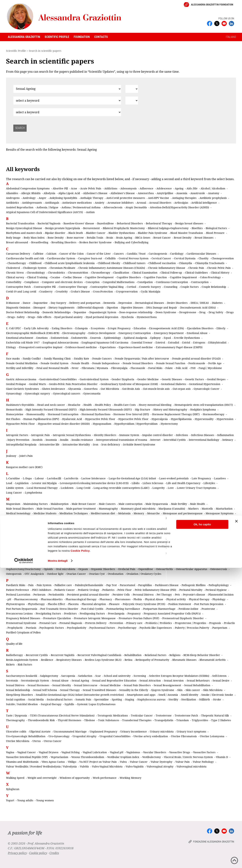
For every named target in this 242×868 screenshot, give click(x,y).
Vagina (10, 752)
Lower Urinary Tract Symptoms (196, 488)
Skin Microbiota (213, 690)
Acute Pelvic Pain (91, 188)
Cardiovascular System (61, 258)
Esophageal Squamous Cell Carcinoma (105, 342)
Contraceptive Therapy (73, 287)
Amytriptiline (165, 193)
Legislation (22, 483)
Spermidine (101, 699)
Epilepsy (155, 338)
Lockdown (67, 488)
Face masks (13, 359)
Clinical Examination (145, 273)
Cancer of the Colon (72, 254)
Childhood (35, 263)
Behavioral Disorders (130, 223)
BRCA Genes (143, 238)
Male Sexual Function (50, 509)
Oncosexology (189, 564)
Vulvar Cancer (139, 762)
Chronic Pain (196, 268)
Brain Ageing (124, 238)
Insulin (64, 440)
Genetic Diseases (172, 379)
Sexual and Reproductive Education (114, 681)
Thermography (15, 720)
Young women (45, 800)
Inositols (37, 440)
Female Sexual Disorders (138, 363)
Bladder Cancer (96, 233)
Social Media (36, 699)
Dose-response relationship (136, 312)
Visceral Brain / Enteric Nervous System (188, 757)
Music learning (153, 528)
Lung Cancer (14, 493)
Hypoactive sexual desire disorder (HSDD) (64, 424)
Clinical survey (15, 277)
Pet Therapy (164, 595)
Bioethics (197, 228)
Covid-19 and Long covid (21, 291)
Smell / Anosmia (168, 695)
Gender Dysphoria (123, 379)
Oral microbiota (66, 569)
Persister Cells (121, 595)
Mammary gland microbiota (138, 509)
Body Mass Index (34, 238)
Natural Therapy (57, 539)
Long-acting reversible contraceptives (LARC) (121, 488)
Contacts (101, 37)
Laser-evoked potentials (174, 478)
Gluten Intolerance (54, 389)
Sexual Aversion (174, 681)
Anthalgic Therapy (92, 198)
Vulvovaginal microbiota (191, 766)
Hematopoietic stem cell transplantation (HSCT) (204, 405)
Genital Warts (38, 384)
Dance (27, 303)
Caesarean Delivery (18, 254)
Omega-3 (115, 564)
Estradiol (174, 342)
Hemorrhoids (14, 410)
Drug (202, 312)
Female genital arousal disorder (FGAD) (196, 359)
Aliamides (12, 193)
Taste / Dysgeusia (17, 715)
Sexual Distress (15, 685)
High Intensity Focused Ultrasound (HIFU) (51, 410)
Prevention (116, 623)
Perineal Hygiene (216, 590)
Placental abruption (94, 604)
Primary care (134, 623)
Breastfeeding (40, 242)
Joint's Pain (26, 456)
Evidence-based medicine (81, 347)
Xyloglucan (13, 789)
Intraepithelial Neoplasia (21, 444)
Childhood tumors (134, 263)
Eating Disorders (62, 328)
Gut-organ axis (182, 389)
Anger (42, 198)
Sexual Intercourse (86, 685)
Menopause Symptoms (220, 513)
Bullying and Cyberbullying (132, 242)
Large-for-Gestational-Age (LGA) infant (132, 478)
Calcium (51, 254)
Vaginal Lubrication (95, 752)
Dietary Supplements (61, 308)
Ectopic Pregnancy (119, 328)
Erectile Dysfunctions (187, 338)
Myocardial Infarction (200, 528)
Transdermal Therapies (137, 720)
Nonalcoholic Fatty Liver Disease (26, 553)
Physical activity (176, 599)
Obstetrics (44, 564)
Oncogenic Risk (133, 564)
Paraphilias (145, 585)
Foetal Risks (155, 368)
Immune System (129, 435)
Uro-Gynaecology (59, 736)
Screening (140, 676)
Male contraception (130, 504)
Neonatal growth (93, 539)
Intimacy (228, 440)
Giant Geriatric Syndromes (22, 389)
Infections (182, 435)
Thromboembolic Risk (41, 720)
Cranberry (46, 291)
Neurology (82, 544)
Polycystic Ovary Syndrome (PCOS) (144, 604)
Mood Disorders (121, 523)
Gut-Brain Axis (131, 389)
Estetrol (160, 342)
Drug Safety (216, 312)
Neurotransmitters (204, 544)
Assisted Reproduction (20, 207)
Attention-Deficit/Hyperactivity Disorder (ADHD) (179, 207)
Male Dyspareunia (157, 504)
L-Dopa (27, 478)
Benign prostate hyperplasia (63, 228)
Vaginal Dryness (49, 752)
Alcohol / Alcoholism (213, 188)
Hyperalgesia (160, 419)
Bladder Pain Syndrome (153, 233)
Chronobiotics (56, 273)
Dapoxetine (41, 303)
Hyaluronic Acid (72, 419)
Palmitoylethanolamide (89, 585)
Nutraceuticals (166, 553)
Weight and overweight (42, 778)
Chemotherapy (17, 263)
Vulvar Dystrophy (161, 762)
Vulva (123, 762)
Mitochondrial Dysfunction (82, 523)
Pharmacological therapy (81, 599)
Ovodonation (116, 574)
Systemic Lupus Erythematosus (96, 704)
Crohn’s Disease (80, 291)
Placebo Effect (56, 604)
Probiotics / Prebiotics (159, 623)
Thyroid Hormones (69, 720)
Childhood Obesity (109, 263)
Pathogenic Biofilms (194, 585)
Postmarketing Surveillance (123, 609)
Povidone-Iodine (188, 609)
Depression (125, 303)
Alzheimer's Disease (95, 193)
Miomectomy (24, 523)
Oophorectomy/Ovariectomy (23, 569)
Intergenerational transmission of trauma (122, 440)
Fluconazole (138, 368)
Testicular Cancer (142, 715)
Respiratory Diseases (69, 660)
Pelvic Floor (125, 590)
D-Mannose (13, 303)
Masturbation (224, 509)
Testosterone (164, 715)
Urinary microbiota (162, 731)
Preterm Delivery (96, 623)
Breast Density (183, 238)
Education (140, 328)
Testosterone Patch (186, 715)
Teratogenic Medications (113, 715)
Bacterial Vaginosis (49, 223)
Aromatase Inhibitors (120, 203)
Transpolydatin (164, 720)
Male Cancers (107, 504)
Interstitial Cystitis (175, 440)
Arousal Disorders (160, 203)
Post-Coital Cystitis (92, 609)
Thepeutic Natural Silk (215, 715)
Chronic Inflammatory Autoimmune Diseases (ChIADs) (112, 268)
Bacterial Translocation (20, 223)
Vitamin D (222, 757)
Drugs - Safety (16, 317)
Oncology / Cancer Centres (161, 564)
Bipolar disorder (55, 233)
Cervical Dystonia (185, 258)
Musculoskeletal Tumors (126, 528)
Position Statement (180, 604)
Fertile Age (215, 363)
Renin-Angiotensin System (22, 660)
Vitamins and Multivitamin (22, 762)
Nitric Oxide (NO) (42, 548)
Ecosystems (98, 328)
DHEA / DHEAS (200, 303)
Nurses (150, 553)
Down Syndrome (166, 312)
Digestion (112, 308)
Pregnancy (134, 613)
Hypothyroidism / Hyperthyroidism (136, 424)
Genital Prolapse (16, 384)
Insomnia (51, 440)
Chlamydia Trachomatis (210, 263)
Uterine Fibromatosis (184, 736)
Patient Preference (18, 590)
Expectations (108, 347)
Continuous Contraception (172, 282)
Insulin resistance (82, 440)
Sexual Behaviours (198, 681)
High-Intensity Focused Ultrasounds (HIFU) (106, 410)
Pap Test (112, 585)
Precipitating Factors (48, 613)
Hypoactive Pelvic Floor (20, 424)
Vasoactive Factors (204, 752)
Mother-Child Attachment (189, 523)
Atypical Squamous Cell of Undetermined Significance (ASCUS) (44, 212)
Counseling (171, 287)
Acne (74, 188)
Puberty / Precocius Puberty (192, 628)
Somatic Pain (83, 699)
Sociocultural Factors (60, 699)
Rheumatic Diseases (184, 660)
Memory (139, 513)
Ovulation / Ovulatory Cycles (144, 574)
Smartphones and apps (141, 695)
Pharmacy (106, 599)
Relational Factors (155, 655)
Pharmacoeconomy (26, 599)
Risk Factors (25, 664)
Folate (169, 368)
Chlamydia (185, 263)
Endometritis (79, 338)
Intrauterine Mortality (76, 444)
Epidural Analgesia (135, 338)
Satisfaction (85, 676)
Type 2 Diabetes (221, 720)
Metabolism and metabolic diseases (124, 518)
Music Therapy (174, 528)
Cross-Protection (103, 291)
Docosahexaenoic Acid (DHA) (198, 308)
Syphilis (69, 704)
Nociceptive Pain (86, 548)
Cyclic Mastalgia (151, 291)
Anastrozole (198, 193)
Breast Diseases (204, 238)
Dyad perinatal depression (102, 317)
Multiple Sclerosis (68, 528)
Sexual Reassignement (167, 685)
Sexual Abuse (60, 681)
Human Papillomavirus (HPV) (41, 419)
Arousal (141, 203)
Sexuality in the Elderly (134, 690)
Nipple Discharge (18, 548)
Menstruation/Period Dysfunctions (50, 518)
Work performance (105, 778)
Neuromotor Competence (107, 544)
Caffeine (38, 254)
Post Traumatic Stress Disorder (59, 609)
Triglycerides (200, 720)
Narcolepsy (36, 539)
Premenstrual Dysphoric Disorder (183, 618)
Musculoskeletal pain (95, 528)
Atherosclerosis (113, 207)
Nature (75, 539)
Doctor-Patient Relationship (23, 312)
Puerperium (220, 628)
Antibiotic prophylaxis (213, 198)
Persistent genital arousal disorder (88, 595)
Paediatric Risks (16, 585)
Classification (121, 273)
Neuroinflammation (60, 544)
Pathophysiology (219, 585)
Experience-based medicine (136, 347)
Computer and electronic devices (62, 282)
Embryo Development (102, 333)
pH (9, 599)
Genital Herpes (216, 379)
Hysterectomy (169, 424)
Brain (110, 238)
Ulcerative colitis (16, 731)
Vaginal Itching (71, 752)
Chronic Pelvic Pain (219, 268)
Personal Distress (143, 595)
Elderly (221, 328)
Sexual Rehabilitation (197, 685)
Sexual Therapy (70, 690)
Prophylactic (15, 628)
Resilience (47, 660)
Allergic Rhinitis (31, 193)
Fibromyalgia (119, 368)
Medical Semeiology (18, 513)
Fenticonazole (197, 363)
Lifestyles (209, 483)
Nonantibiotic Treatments (65, 553)
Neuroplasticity (160, 544)
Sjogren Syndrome (163, 690)
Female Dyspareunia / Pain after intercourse (142, 359)
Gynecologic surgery (37, 393)
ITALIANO (231, 37)
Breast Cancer (162, 238)
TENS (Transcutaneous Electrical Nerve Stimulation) (62, 715)
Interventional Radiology (204, 440)
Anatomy (214, 193)
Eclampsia (82, 328)
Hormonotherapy (214, 414)
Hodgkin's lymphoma (203, 410)
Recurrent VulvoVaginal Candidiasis (99, 655)
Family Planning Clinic (57, 359)
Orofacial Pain (127, 569)
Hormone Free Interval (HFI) (131, 414)
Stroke (217, 699)
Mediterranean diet (103, 513)
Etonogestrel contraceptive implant (41, 347)
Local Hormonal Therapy (42, 488)
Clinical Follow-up (171, 273)
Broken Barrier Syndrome (95, 242)
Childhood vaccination (162, 263)
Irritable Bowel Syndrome (139, 444)
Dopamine (80, 312)
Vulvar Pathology (203, 762)
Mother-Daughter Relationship (25, 528)
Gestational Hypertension (205, 384)
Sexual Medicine (111, 685)
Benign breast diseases (189, 223)
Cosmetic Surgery (150, 287)
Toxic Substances (109, 720)
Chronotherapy (101, 273)
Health (88, 405)
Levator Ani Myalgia (44, 483)
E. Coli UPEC (13, 328)
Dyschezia (128, 317)
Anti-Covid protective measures (126, 198)
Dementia (109, 303)
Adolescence (164, 188)
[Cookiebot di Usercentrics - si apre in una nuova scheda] (24, 861)
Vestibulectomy (152, 757)
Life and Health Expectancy (183, 483)
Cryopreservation (127, 291)
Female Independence (106, 363)
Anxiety (100, 203)
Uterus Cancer (53, 741)
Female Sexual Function (171, 363)
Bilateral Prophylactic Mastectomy (124, 228)
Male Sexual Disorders (20, 509)
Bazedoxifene (105, 223)
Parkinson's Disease (167, 585)
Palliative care (63, 585)
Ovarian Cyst (97, 574)
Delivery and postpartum (85, 303)
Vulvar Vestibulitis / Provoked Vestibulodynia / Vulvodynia (41, 766)
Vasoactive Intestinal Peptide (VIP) (27, 757)
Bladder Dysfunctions (122, 233)
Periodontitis (56, 595)
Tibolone (90, 720)
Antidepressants (32, 203)
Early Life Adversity (36, 328)
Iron (96, 444)
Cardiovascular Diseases (201, 254)
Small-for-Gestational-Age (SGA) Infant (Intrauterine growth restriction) (80, 695)
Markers (193, 509)
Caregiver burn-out (90, 258)
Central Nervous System (134, 258)
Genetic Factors (194, 379)
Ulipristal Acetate (40, 731)
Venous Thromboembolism (88, 757)
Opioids (48, 569)
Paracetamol (127, 585)
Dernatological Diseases (150, 303)
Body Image (13, 238)
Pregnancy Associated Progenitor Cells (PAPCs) (172, 613)
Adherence (147, 188)
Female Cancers (102, 359)
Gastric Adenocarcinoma (21, 379)
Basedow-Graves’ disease (79, 223)
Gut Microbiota (110, 389)
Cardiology (177, 254)
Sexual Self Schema (45, 690)
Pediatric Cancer (65, 590)
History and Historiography (170, 410)
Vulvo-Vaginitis (135, 766)
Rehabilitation (133, 655)
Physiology (219, 599)
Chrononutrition (78, 273)
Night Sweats (227, 544)
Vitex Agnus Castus (53, 762)
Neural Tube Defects (178, 539)
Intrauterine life (50, 444)
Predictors (70, 613)
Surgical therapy (51, 704)
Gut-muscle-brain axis (156, 389)
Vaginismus (133, 752)
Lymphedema (34, 493)
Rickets (10, 664)
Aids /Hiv (192, 188)
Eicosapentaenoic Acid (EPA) (167, 328)
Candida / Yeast (136, 254)
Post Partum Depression (209, 604)
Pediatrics (108, 590)
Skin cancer (193, 690)
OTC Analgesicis (34, 574)
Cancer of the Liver (99, 254)
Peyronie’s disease (194, 595)
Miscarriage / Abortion (49, 523)
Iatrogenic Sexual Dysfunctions (72, 435)
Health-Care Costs (125, 405)
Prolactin (229, 623)
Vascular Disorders (155, 752)
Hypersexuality (204, 419)
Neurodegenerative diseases (211, 539)
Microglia (155, 518)
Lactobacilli (54, 478)
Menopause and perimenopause (183, 513)
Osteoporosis (14, 574)
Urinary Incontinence (134, 731)
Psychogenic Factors (52, 628)
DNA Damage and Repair (162, 308)
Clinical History (220, 273)
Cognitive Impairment (183, 277)
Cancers (119, 254)
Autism (90, 212)
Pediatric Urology (89, 590)
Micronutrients (173, 518)
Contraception (200, 282)
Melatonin (124, 513)
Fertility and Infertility (20, 368)
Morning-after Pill (145, 523)
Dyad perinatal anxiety (68, 317)
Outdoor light (55, 574)
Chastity (204, 258)
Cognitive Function (155, 277)
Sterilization (189, 699)
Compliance (32, 282)
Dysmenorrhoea (147, 317)
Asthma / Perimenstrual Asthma (81, 207)
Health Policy (103, 405)
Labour (39, 478)
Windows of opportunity (75, 778)
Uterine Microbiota (18, 741)
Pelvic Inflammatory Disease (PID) (155, 590)
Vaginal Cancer (27, 752)
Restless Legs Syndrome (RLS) (103, 660)
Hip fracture (143, 410)
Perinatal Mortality (191, 590)
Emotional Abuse (197, 333)
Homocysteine (15, 414)
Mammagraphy (108, 509)
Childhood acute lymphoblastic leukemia (70, 263)
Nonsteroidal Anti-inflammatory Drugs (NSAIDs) (113, 553)
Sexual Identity (62, 685)
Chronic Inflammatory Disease (167, 268)
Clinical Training (37, 277)
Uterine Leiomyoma (212, 736)
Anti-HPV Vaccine (159, 198)
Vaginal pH (117, 752)
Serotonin (12, 681)
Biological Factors (216, 228)
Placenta (73, 604)
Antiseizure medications (77, 203)
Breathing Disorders (64, 242)
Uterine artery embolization (151, 736)
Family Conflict (32, 359)
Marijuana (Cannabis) (172, 509)
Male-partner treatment (81, 509)
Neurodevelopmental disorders (25, 544)
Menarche (153, 513)
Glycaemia (75, 389)
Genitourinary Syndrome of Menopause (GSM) (129, 384)
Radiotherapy (14, 655)
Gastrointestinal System (94, 379)
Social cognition (16, 699)
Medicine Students (45, 513)
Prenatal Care (48, 623)
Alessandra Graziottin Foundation (212, 5)
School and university (117, 676)
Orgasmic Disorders (103, 569)
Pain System (44, 585)
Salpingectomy (49, 676)
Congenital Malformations (119, 282)
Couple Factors (190, 287)
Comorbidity (14, 282)
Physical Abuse (154, 599)
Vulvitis (84, 766)
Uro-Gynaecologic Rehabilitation (26, 736)
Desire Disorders (177, 303)
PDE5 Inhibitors (42, 590)
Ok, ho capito (202, 825)
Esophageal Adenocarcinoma (61, 342)
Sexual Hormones (38, 685)
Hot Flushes (13, 419)
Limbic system (15, 488)
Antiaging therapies (184, 198)
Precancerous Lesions (19, 613)
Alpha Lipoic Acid (69, 193)
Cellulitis (110, 258)
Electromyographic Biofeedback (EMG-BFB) (33, 333)
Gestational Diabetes (174, 384)
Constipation (145, 282)
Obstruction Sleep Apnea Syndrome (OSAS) (80, 564)
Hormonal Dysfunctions (96, 414)
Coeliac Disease (73, 277)
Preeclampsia (116, 613)
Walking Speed (15, 778)
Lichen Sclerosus (153, 483)
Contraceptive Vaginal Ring (107, 287)
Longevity (159, 488)
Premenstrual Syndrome (21, 623)
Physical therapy (199, 599)
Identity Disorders (105, 435)
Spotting (117, 699)
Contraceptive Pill (45, 287)
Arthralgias (181, 203)
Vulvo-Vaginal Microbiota (107, 766)
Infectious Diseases (203, 435)
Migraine (228, 518)
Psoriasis (31, 628)
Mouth (51, 528)
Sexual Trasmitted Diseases (99, 690)
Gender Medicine (148, 379)
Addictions (111, 188)
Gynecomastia (92, 393)
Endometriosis (59, 338)
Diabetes (217, 303)
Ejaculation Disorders (200, 328)
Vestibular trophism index (123, 757)
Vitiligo (72, 762)
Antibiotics (12, 203)
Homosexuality (36, 414)
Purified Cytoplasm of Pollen (23, 632)
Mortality (164, 523)
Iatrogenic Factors (17, 435)
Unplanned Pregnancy (103, 731)
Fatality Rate (82, 359)
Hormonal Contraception (63, 414)
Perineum (39, 595)
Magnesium (13, 504)
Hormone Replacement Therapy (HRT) (176, 414)
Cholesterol (13, 268)
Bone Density (56, 238)
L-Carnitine (13, 478)
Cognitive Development (99, 277)
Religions (175, 655)
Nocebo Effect (65, 548)
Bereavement (91, 228)
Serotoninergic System (35, 681)
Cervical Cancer (161, 258)
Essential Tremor (142, 342)
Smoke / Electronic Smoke (217, 695)
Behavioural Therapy (159, 223)
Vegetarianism (59, 757)
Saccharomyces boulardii (22, 676)
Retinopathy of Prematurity (152, 660)
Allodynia (49, 193)
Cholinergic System (35, 268)
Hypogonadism (102, 424)
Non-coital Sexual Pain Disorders (142, 548)
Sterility (173, 699)
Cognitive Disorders (129, 277)
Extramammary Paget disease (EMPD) (179, 347)
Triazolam (183, 720)
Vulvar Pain (183, 762)
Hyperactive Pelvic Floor (100, 419)
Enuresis (96, 338)
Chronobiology (36, 273)
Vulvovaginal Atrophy (160, 766)
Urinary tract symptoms (191, 731)
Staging (130, 699)
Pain (31, 585)
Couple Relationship (214, 287)
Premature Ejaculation (57, 618)
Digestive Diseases (132, 308)
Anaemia (182, 193)
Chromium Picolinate (62, 268)
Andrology (29, 198)
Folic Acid (182, 368)
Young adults (25, 800)
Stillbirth (205, 699)
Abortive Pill (60, 188)
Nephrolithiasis (115, 539)
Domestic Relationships (57, 312)
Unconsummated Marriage (70, 731)
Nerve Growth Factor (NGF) (145, 539)
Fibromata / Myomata (95, 368)
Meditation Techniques (74, 513)
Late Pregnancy (201, 478)
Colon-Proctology (210, 277)
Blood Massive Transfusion (187, 233)
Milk (10, 523)
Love (171, 488)
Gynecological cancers (67, 393)
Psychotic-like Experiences (156, 628)
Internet (155, 440)
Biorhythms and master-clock (24, 233)
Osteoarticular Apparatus (192, 569)
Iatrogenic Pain (40, 435)
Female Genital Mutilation (22, 363)
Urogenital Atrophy (85, 736)
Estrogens (199, 342)
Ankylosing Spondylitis (63, 198)
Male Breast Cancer (84, 504)
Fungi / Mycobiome (210, 368)
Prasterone (208, 609)
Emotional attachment (20, 338)
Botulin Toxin (95, 238)
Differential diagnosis (91, 308)
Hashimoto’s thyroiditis (20, 405)
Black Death (76, 233)
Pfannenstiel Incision (221, 595)
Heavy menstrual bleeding (155, 405)
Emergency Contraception (135, 333)
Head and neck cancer (51, 405)
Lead (9, 483)
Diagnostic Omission (18, 308)
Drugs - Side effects (39, 317)
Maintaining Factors (35, 504)
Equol (167, 338)
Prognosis (215, 623)
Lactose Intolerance (93, 478)
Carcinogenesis (158, 254)
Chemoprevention (223, 258)
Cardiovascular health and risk (25, 258)
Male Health (198, 504)
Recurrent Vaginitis (63, 655)
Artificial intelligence (204, 203)
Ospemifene (146, 569)
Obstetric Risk (27, 564)
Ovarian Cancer (76, 574)
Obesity (11, 564)
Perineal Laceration (18, 595)
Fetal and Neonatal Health (53, 368)
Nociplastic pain (110, 548)
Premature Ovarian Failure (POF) (139, 618)
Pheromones (123, 599)
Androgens (13, 198)
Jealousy (11, 456)
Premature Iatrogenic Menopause (95, 618)
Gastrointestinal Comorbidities (58, 379)
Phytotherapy (36, 604)
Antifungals (52, 203)
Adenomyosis (128, 188)
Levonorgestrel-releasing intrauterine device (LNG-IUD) (94, 483)
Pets (177, 595)
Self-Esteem (219, 676)
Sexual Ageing (80, 681)
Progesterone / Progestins (190, 623)
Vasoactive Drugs (180, 752)
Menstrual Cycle (16, 518)
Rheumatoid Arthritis (213, 660)
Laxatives (220, 478)
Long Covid (84, 488)
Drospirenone (188, 312)
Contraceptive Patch (18, 287)
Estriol (186, 342)
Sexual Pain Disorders (137, 685)
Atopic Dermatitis (136, 207)
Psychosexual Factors (102, 628)
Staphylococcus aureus (151, 699)
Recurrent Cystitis (37, 655)
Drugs (230, 312)
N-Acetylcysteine (16, 539)
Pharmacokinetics (52, 599)
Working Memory (130, 778)
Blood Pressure (215, 233)
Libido (136, 483)
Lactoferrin (71, 478)
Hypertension (225, 419)
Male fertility (179, 504)
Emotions (42, 338)
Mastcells (207, 509)
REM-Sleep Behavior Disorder (202, 655)
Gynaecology (14, 393)
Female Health (80, 363)
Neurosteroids (181, 544)
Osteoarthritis (164, 569)
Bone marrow (75, 238)
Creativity (62, 291)
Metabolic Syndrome (87, 518)
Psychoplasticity (77, 628)
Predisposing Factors (92, 613)
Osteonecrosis (219, 569)
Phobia (138, 599)
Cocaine (55, 277)
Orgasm (83, 569)
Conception (93, 282)
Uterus (37, 741)
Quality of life (14, 644)
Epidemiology (112, 338)
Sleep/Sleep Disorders (19, 695)
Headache (74, 405)
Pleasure (114, 604)
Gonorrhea (91, 389)
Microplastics (193, 518)
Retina (128, 660)
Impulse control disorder (158, 435)
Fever (75, 368)
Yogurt (10, 800)
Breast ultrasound (17, 242)
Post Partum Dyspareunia (22, 609)
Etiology (11, 347)
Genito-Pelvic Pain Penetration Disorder (73, 384)
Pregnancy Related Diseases (23, 618)
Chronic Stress (15, 273)
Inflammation (225, 435)
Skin (180, 690)
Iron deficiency (111, 444)
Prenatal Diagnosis (71, 623)
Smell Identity (190, 695)
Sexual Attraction (150, 681)
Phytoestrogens (15, 604)
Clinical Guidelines (196, 273)
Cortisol (131, 287)
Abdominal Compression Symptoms (28, 188)
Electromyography (74, 333)
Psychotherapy (127, 628)
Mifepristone (212, 518)
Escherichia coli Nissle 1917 (23, 342)
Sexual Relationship (18, 690)
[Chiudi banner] (236, 821)
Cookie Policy (80, 851)
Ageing (179, 188)
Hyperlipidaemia (181, 419)
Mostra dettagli (58, 861)
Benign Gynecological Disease (24, 228)
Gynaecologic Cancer (207, 389)
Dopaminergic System (103, 312)
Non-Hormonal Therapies (181, 548)
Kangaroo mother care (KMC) (24, 467)
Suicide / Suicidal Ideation (22, 704)
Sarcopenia (68, 676)
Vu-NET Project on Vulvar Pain (98, 762)
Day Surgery (58, 303)
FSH (193, 368)
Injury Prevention (18, 440)
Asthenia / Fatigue (47, 207)
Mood (105, 523)
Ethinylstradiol (217, 342)
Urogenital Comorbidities (115, 736)
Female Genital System (55, 363)
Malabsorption (60, 504)
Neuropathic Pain (136, 544)
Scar (98, 676)
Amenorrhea (146, 193)
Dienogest (39, 308)
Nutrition (184, 553)
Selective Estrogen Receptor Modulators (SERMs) (179, 676)
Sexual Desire (221, 681)
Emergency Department (169, 333)
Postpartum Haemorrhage (159, 609)
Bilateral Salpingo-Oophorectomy (168, 228)
